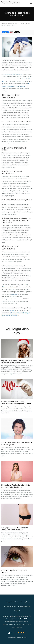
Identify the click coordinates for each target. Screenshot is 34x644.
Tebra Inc (17, 602)
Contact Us (17, 611)
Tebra (25, 637)
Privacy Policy (26, 602)
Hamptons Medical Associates (10, 24)
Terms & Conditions (10, 606)
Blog (21, 24)
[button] (31, 4)
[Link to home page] (14, 3)
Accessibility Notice (24, 606)
